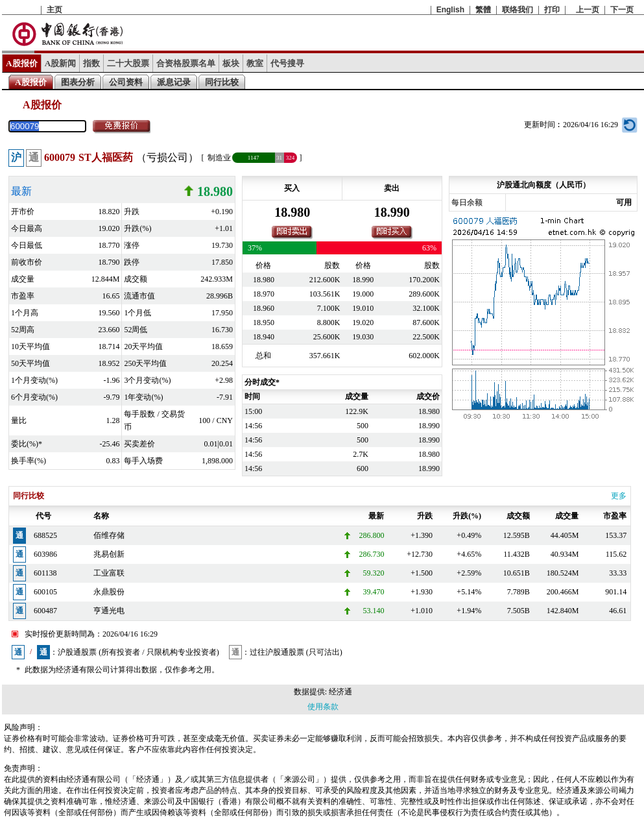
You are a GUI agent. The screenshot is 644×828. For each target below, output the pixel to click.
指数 (91, 63)
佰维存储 (109, 535)
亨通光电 (109, 611)
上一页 (588, 10)
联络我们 (518, 10)
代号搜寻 (287, 63)
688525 (45, 535)
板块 (231, 63)
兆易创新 (109, 554)
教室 (255, 63)
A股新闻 (61, 63)
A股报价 (22, 63)
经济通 (340, 692)
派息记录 (174, 82)
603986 (45, 554)
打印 (552, 10)
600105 (45, 592)
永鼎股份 (109, 592)
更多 (619, 496)
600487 (45, 611)
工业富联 (109, 573)
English (450, 10)
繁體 (483, 10)
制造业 (219, 158)
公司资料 (126, 82)
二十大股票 (128, 63)
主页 (54, 10)
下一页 (622, 10)
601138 (45, 573)
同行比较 (222, 82)
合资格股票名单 (186, 63)
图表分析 (78, 82)
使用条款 (323, 707)
